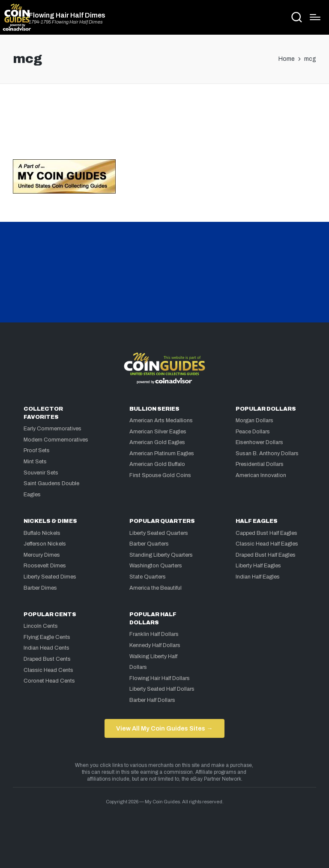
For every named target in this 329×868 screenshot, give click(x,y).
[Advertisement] (164, 125)
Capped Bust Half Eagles (266, 533)
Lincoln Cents (41, 626)
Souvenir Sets (41, 473)
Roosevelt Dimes (45, 566)
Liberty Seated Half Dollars (162, 689)
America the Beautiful (156, 588)
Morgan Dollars (254, 421)
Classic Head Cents (48, 670)
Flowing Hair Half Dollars (160, 678)
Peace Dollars (253, 432)
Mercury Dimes (42, 555)
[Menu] (315, 17)
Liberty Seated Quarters (159, 533)
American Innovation (261, 475)
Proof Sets (37, 450)
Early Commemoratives (52, 429)
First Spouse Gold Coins (160, 475)
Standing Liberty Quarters (161, 555)
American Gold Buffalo (157, 464)
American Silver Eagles (158, 432)
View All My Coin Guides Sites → (164, 728)
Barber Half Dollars (152, 700)
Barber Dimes (40, 588)
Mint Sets (35, 462)
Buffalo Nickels (42, 533)
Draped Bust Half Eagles (266, 555)
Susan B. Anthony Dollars (267, 453)
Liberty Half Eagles (258, 566)
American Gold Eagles (157, 442)
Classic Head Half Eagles (267, 544)
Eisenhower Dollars (259, 442)
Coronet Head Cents (49, 681)
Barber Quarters (149, 544)
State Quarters (148, 577)
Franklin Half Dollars (154, 634)
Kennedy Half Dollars (155, 645)
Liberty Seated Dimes (50, 577)
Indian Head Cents (46, 648)
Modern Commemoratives (56, 440)
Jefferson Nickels (45, 544)
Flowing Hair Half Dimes (67, 15)
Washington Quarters (156, 566)
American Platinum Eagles (162, 453)
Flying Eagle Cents (47, 637)
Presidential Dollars (260, 464)
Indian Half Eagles (258, 577)
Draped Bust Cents (47, 659)
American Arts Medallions (161, 421)
